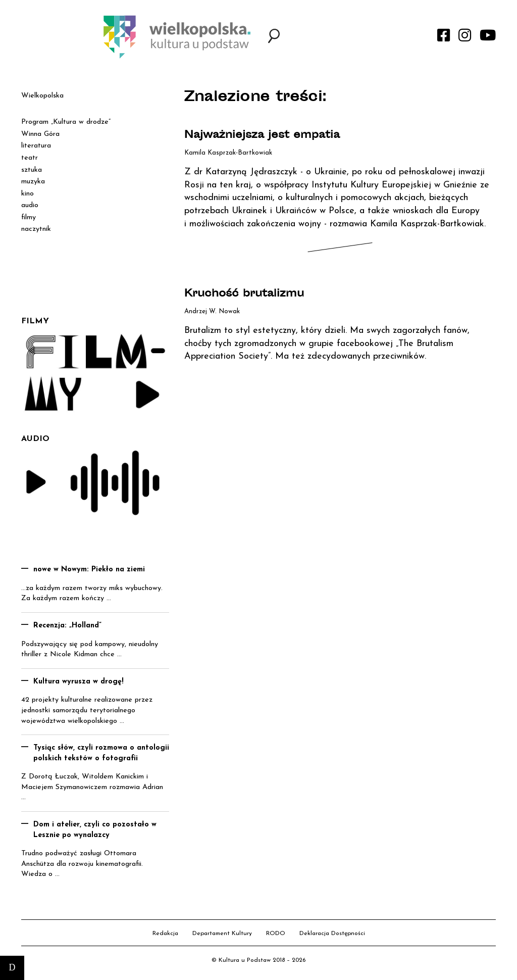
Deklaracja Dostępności (332, 934)
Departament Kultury (222, 934)
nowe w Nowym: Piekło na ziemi (89, 570)
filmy (29, 217)
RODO (276, 934)
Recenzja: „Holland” (67, 626)
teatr (30, 158)
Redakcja (165, 934)
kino (28, 194)
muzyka (33, 182)
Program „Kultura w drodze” (66, 122)
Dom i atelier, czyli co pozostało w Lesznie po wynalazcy (95, 830)
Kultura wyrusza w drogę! (79, 682)
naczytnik (36, 229)
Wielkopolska (42, 96)
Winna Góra (40, 134)
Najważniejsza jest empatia (262, 136)
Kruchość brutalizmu (244, 294)
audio (30, 205)
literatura (36, 146)
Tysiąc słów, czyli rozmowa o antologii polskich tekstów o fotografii (101, 753)
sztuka (32, 170)
